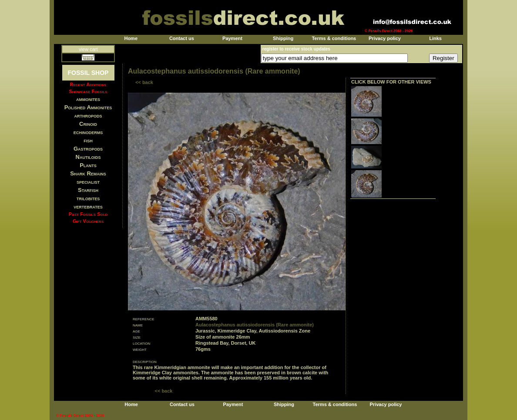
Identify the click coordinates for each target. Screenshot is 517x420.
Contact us (182, 38)
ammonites (88, 99)
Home (131, 38)
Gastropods (88, 149)
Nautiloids (88, 157)
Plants (88, 165)
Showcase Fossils (88, 91)
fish (88, 140)
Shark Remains (88, 173)
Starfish (88, 190)
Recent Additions (88, 84)
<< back (144, 82)
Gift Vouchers (88, 221)
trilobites (88, 198)
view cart (88, 49)
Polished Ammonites (88, 107)
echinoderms (88, 132)
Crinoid (88, 124)
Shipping (283, 38)
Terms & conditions (334, 38)
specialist (88, 182)
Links (435, 38)
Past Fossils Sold (88, 214)
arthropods (88, 116)
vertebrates (88, 207)
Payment (232, 38)
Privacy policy (385, 38)
